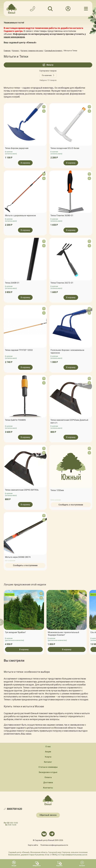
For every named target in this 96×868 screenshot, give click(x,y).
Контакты (48, 788)
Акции (48, 752)
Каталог (48, 762)
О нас (48, 746)
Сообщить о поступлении (71, 505)
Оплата (48, 777)
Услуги (48, 757)
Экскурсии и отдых (48, 772)
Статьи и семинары (48, 767)
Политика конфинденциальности (54, 845)
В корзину (25, 163)
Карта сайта (33, 845)
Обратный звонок (48, 815)
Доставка (48, 782)
